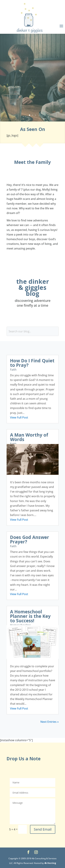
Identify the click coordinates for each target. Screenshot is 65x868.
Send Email (43, 829)
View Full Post (19, 417)
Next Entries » (49, 722)
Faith (13, 370)
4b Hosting (50, 863)
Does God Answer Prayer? (30, 539)
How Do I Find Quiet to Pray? (32, 363)
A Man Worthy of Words (29, 437)
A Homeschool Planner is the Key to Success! (30, 616)
